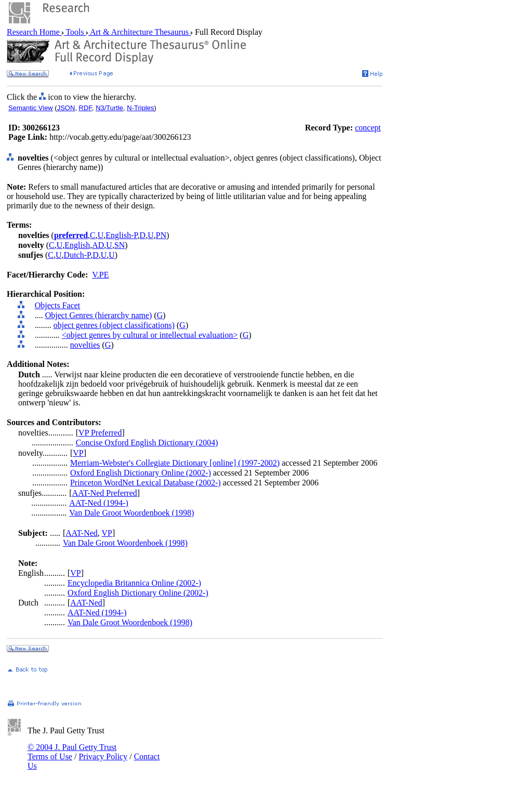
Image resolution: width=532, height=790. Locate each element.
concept (368, 128)
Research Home (34, 32)
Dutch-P (77, 255)
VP (78, 453)
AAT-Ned (82, 533)
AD (98, 245)
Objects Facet (58, 305)
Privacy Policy (103, 756)
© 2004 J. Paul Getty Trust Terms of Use (72, 752)
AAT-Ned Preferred (105, 493)
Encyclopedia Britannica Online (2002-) (134, 583)
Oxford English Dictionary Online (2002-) (141, 473)
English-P (121, 235)
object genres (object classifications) (114, 325)
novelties (85, 345)
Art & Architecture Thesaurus (139, 32)
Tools (75, 32)
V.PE (100, 275)
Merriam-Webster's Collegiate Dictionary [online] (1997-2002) (175, 463)
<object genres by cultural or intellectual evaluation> (150, 335)
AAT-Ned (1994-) (99, 503)
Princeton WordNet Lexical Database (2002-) (145, 483)
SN (119, 245)
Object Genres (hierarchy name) (99, 315)
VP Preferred (100, 433)
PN (161, 235)
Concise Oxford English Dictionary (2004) (147, 443)
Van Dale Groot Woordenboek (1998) (131, 513)
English (77, 245)
